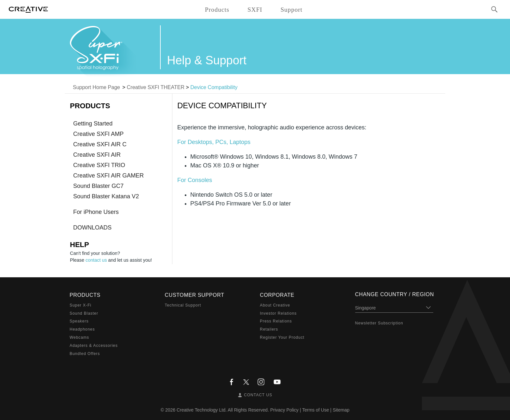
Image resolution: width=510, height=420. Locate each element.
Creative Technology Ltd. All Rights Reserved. (223, 410)
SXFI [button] (255, 10)
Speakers (79, 321)
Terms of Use (315, 410)
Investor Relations (278, 313)
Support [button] (291, 10)
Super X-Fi (81, 305)
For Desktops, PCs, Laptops (214, 142)
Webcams (79, 337)
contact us (96, 260)
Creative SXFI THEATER (156, 87)
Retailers (269, 329)
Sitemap (341, 410)
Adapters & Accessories (94, 346)
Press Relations (276, 321)
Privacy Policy (284, 410)
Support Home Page (96, 87)
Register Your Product (282, 337)
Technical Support (183, 305)
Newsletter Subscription (379, 323)
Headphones (82, 329)
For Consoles (195, 180)
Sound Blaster (84, 313)
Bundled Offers (85, 354)
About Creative (275, 305)
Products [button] (217, 10)
